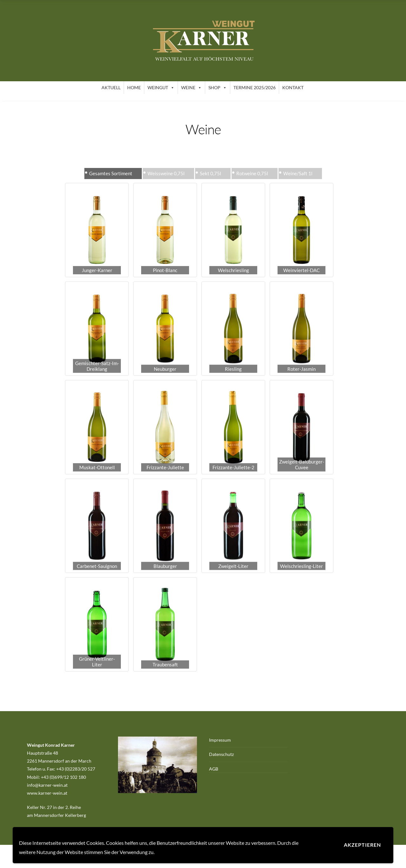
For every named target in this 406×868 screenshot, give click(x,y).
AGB (214, 769)
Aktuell (111, 87)
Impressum (220, 740)
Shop (218, 88)
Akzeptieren (362, 845)
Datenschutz (221, 754)
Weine (191, 88)
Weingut (161, 88)
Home (134, 87)
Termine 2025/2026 (255, 87)
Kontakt (293, 87)
